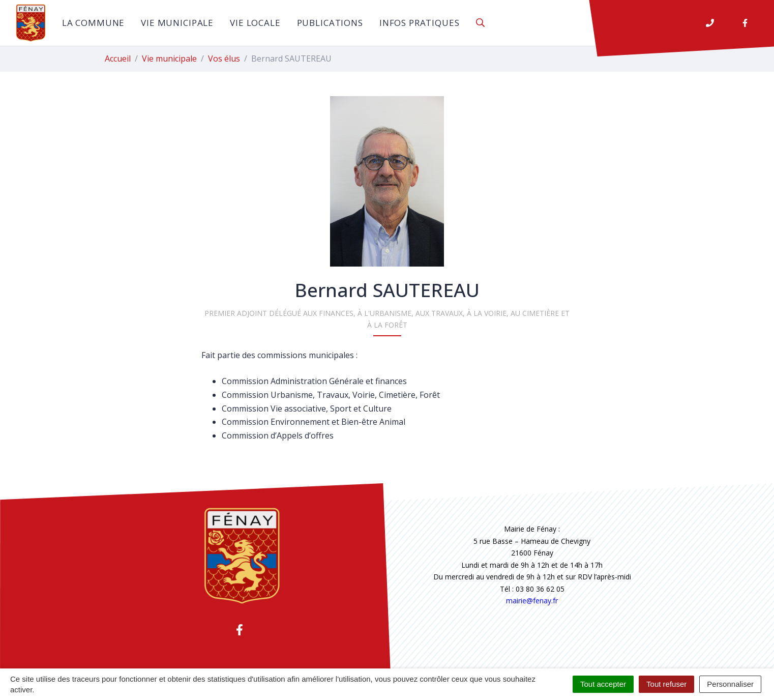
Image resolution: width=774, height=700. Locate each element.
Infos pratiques (420, 23)
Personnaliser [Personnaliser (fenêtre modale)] (730, 684)
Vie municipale (177, 23)
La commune (94, 23)
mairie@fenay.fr (532, 601)
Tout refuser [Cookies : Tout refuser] (666, 684)
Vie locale (255, 23)
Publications (330, 23)
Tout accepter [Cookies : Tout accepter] (603, 684)
